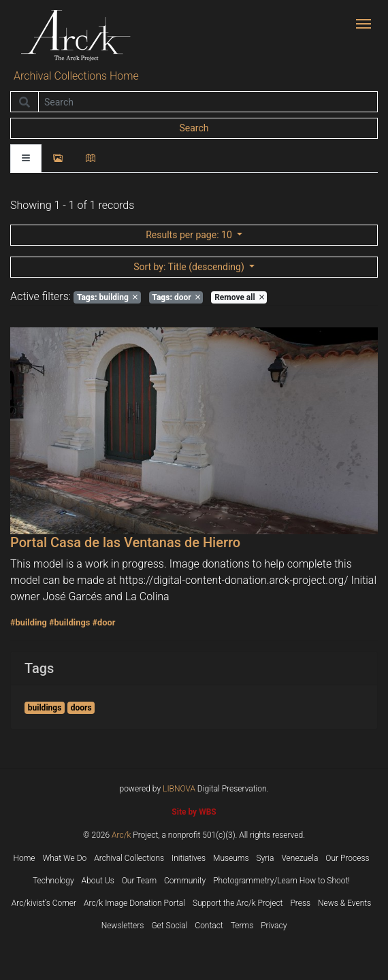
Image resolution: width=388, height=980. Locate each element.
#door (103, 622)
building (107, 297)
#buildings (69, 622)
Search (194, 128)
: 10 (190, 235)
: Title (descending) (190, 267)
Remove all (239, 297)
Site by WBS (194, 812)
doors (81, 708)
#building (29, 622)
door (176, 297)
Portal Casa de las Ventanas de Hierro (125, 542)
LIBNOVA (179, 789)
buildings (45, 708)
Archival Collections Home (76, 76)
